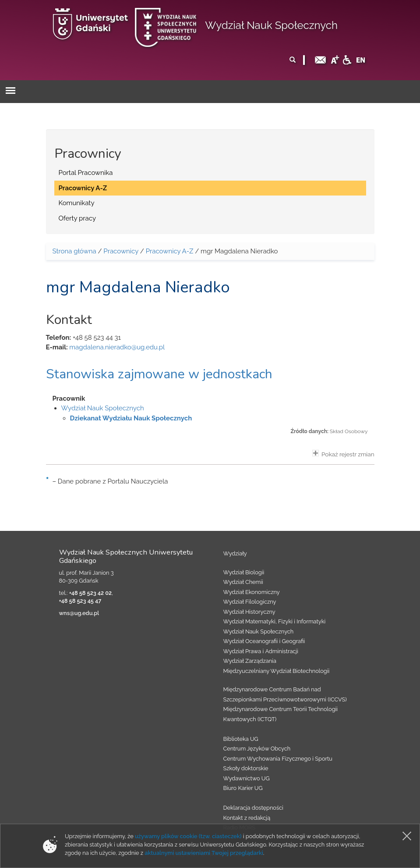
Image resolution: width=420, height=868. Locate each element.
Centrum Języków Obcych (257, 749)
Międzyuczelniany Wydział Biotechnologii (277, 671)
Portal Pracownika (86, 173)
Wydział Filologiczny (250, 602)
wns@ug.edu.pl (79, 613)
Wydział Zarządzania (250, 661)
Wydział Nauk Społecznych (271, 25)
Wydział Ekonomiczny (252, 592)
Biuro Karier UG (243, 788)
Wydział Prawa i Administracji (261, 651)
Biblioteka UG (241, 739)
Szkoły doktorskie (246, 768)
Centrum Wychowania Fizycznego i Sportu (278, 759)
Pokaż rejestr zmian (343, 454)
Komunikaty (77, 203)
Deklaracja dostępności (253, 808)
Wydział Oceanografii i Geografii (264, 641)
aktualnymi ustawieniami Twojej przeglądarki (204, 853)
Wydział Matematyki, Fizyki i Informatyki (275, 621)
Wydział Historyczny (249, 612)
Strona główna (74, 251)
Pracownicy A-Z (83, 188)
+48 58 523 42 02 (90, 593)
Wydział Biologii (244, 572)
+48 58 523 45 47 (80, 601)
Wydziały (235, 553)
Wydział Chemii (243, 582)
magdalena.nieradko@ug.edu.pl (117, 347)
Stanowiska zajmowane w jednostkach (159, 374)
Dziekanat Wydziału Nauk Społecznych (131, 418)
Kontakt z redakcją (247, 818)
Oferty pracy (78, 218)
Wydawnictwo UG (247, 778)
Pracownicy (121, 251)
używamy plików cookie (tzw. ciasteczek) (188, 836)
